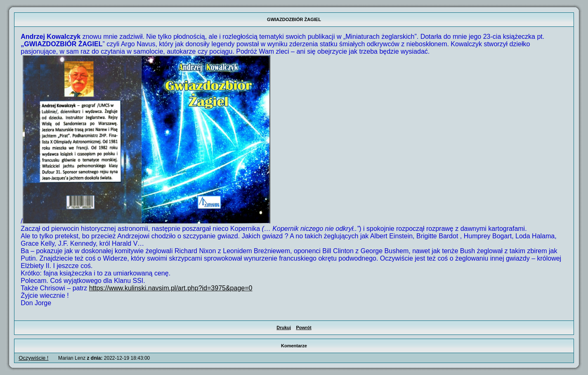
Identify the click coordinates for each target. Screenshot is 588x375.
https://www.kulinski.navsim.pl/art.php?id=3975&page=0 (171, 288)
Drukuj (284, 328)
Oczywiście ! (33, 358)
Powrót (303, 328)
